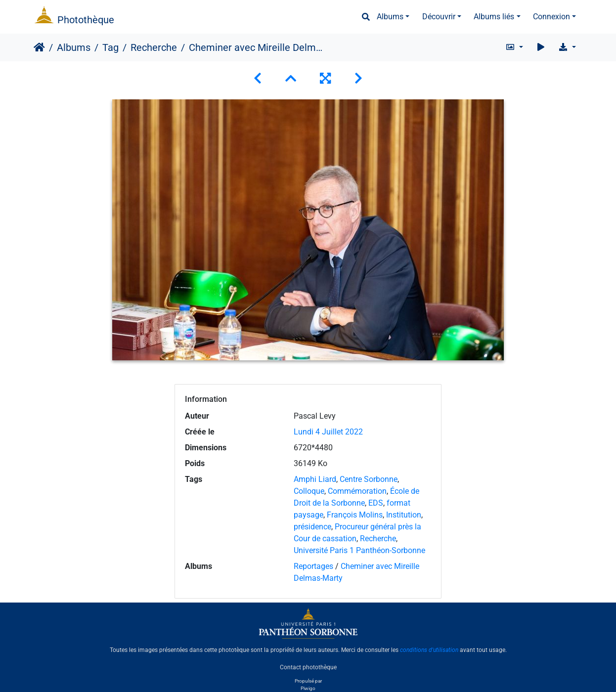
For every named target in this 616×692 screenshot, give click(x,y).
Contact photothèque (308, 667)
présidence (312, 527)
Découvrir (439, 17)
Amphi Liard (315, 479)
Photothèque (86, 20)
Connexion (551, 17)
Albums (390, 17)
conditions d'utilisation (429, 650)
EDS (376, 503)
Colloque (309, 491)
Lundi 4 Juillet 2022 (328, 432)
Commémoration (357, 491)
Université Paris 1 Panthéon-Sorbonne (359, 550)
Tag (110, 47)
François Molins (355, 515)
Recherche (154, 47)
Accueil (39, 47)
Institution (404, 515)
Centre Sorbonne (369, 479)
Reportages (313, 566)
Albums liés (494, 17)
